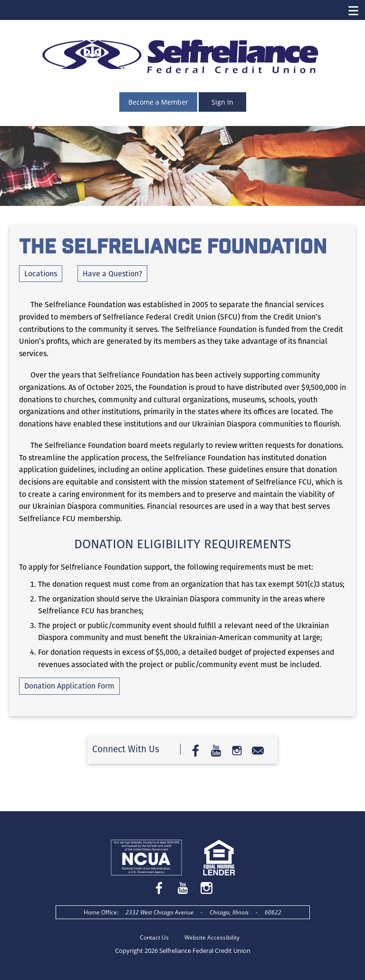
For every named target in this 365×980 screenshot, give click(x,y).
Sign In (222, 102)
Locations (41, 274)
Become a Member (158, 102)
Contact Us (154, 937)
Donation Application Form (69, 686)
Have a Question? (112, 274)
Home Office (100, 912)
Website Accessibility (212, 937)
